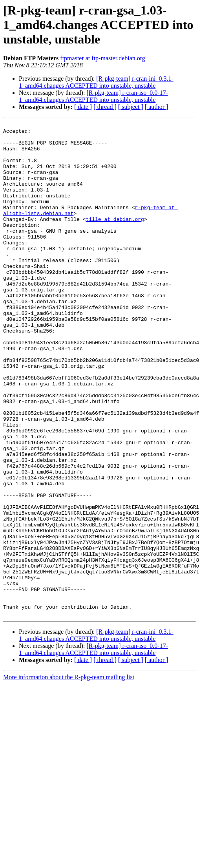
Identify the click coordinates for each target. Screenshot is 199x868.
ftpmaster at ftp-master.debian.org (103, 58)
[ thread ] (105, 107)
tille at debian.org (115, 239)
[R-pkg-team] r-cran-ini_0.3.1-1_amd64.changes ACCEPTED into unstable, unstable (96, 82)
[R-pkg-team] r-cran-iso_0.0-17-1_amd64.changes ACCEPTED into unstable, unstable (93, 96)
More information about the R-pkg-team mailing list (69, 776)
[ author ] (157, 107)
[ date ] (83, 107)
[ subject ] (131, 107)
